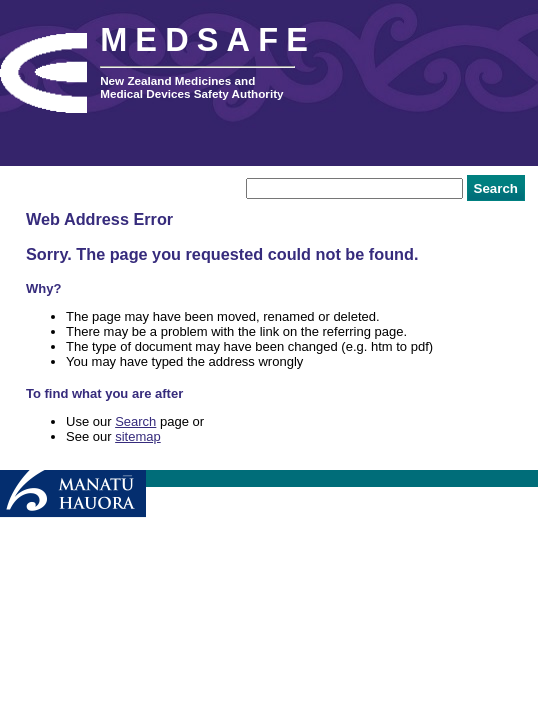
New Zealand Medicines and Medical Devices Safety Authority (191, 87)
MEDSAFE (208, 40)
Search (135, 421)
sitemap (138, 436)
